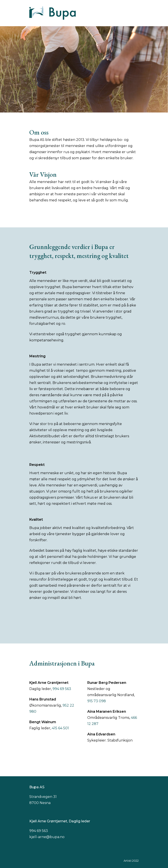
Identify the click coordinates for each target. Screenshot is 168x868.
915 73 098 (97, 701)
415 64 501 (60, 728)
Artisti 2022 (131, 861)
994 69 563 (62, 689)
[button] (136, 13)
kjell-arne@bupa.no (47, 837)
